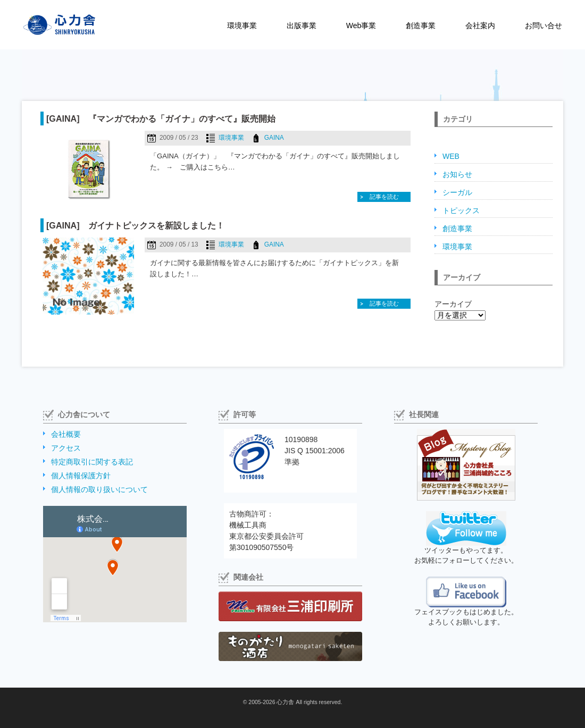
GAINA (274, 138)
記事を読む (384, 197)
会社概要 (66, 434)
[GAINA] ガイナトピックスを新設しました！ (135, 225)
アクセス (66, 448)
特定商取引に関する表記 (92, 462)
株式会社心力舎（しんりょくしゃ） (48, 25)
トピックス (461, 210)
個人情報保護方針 (81, 476)
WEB (451, 156)
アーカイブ (453, 304)
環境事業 (242, 26)
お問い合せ (544, 26)
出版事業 (302, 26)
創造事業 (421, 26)
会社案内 (480, 26)
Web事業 (361, 26)
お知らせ (457, 174)
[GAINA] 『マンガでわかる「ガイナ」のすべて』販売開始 (161, 118)
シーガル (457, 192)
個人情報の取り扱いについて (99, 489)
